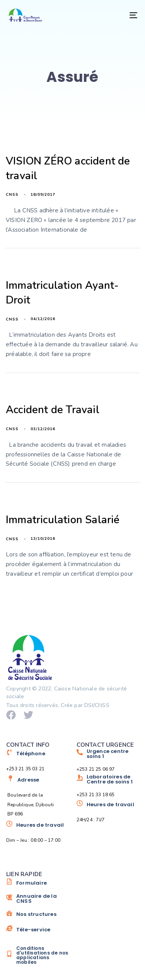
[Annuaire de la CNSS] (38, 901)
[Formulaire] (38, 886)
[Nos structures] (38, 917)
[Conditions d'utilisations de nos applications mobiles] (38, 955)
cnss (12, 195)
